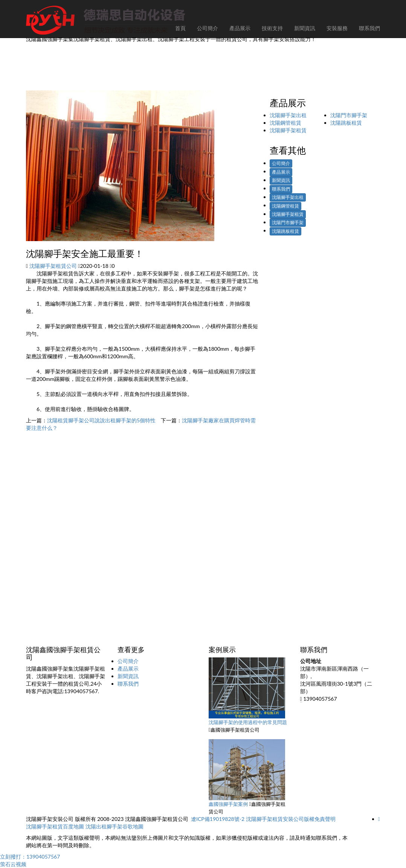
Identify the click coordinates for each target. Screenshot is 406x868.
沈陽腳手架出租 (288, 115)
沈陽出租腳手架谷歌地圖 (114, 826)
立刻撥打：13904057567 (30, 857)
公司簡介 (281, 163)
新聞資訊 (281, 180)
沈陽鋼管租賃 (285, 123)
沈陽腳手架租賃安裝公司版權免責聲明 (291, 819)
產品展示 (281, 172)
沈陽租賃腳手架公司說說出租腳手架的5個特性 (101, 420)
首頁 (180, 28)
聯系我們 (281, 189)
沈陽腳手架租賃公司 (53, 266)
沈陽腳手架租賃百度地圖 (55, 826)
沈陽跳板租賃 (346, 123)
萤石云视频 (13, 864)
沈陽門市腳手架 (349, 115)
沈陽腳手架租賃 (288, 130)
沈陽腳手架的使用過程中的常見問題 (248, 722)
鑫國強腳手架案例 (228, 804)
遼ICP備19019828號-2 (218, 819)
